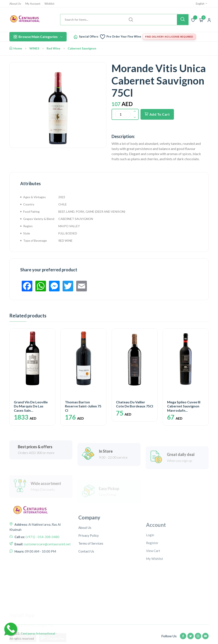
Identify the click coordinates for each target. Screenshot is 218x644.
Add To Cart (157, 114)
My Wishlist (155, 585)
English (202, 4)
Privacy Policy (89, 559)
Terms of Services (91, 567)
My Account (33, 4)
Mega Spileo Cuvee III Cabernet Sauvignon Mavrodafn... (184, 406)
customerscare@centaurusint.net (47, 560)
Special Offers (89, 37)
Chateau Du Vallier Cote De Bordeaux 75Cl (135, 404)
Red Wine (53, 48)
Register (152, 569)
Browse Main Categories (38, 37)
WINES (34, 48)
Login (150, 561)
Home (16, 48)
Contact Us (86, 575)
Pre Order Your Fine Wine (124, 37)
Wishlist (49, 4)
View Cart (153, 577)
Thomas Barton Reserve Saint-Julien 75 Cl (83, 406)
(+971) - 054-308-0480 (42, 553)
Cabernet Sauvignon (82, 48)
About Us (15, 4)
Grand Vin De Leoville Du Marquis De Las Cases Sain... (31, 406)
